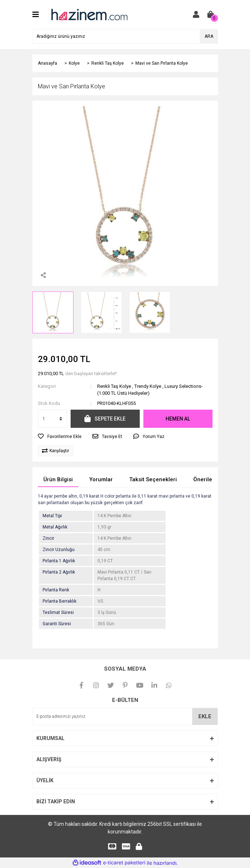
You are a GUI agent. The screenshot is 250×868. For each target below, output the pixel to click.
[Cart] (211, 15)
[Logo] (89, 14)
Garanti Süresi (57, 624)
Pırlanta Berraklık (59, 601)
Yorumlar (101, 479)
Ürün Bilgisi (58, 479)
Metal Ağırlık (55, 527)
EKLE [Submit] (205, 716)
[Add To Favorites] (60, 437)
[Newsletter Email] (125, 716)
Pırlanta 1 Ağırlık (59, 561)
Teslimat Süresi (58, 612)
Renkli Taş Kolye (114, 386)
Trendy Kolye (148, 386)
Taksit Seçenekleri (153, 479)
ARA (209, 36)
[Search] (125, 36)
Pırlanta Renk (56, 590)
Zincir (48, 538)
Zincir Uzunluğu (59, 550)
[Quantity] (52, 419)
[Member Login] (196, 15)
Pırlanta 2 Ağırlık (59, 572)
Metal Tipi (52, 516)
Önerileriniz (208, 479)
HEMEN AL (178, 419)
